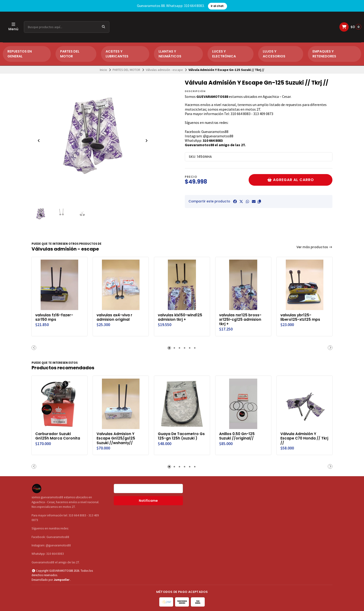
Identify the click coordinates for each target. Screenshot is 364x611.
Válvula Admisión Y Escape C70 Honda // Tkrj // (301, 438)
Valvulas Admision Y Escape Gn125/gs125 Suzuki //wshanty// (116, 438)
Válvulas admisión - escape (164, 70)
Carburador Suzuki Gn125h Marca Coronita (58, 436)
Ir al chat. (218, 6)
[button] (259, 201)
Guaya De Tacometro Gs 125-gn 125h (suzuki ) (182, 436)
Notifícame (148, 501)
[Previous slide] (39, 141)
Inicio (103, 70)
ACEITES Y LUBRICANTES (117, 54)
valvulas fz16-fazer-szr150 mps (54, 317)
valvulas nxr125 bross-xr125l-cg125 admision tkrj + (241, 319)
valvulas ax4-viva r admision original (115, 317)
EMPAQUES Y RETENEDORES (324, 54)
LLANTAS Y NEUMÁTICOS (170, 54)
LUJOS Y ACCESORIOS (274, 54)
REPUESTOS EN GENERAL (20, 54)
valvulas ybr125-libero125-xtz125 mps (301, 317)
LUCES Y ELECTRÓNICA (224, 54)
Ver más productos (315, 247)
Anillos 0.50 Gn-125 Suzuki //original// (237, 436)
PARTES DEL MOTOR (70, 54)
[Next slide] (146, 141)
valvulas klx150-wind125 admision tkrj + (180, 317)
